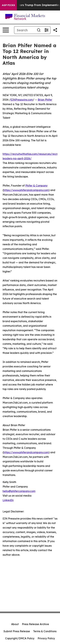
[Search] (25, 30)
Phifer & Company (36, 186)
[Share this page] (55, 30)
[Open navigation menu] (6, 30)
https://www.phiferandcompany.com (26, 190)
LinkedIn (8, 500)
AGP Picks (8, 5)
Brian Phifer (45, 100)
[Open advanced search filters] (46, 30)
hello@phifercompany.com (19, 491)
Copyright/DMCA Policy (20, 638)
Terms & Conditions (45, 631)
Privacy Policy (46, 638)
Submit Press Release (17, 631)
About (15, 624)
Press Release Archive (35, 624)
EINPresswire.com (22, 100)
